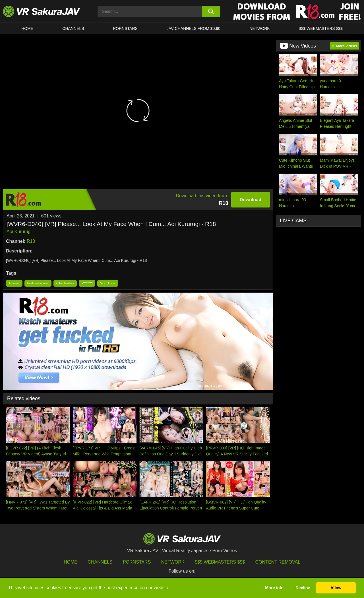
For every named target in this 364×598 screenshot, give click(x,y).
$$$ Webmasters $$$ (220, 562)
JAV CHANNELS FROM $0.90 (194, 28)
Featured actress (38, 283)
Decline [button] (303, 588)
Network (260, 28)
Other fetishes (65, 283)
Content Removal (278, 562)
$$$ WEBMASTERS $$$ (321, 28)
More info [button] (274, 588)
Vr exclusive (108, 283)
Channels (73, 28)
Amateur (14, 283)
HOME (27, 28)
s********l (87, 283)
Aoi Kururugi (19, 232)
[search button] (211, 11)
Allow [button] (336, 588)
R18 (31, 241)
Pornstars (125, 28)
